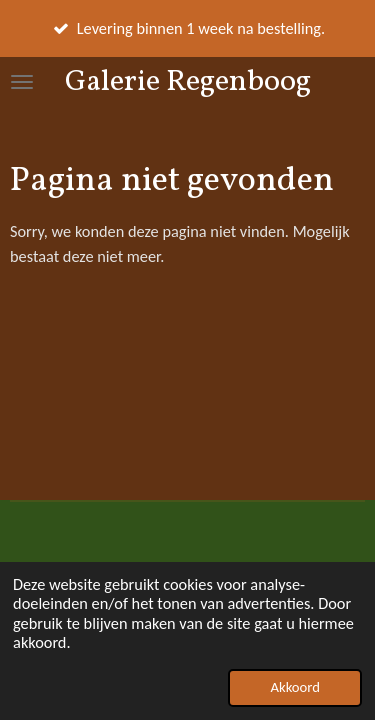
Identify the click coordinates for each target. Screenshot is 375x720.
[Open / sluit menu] (22, 82)
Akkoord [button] (294, 687)
